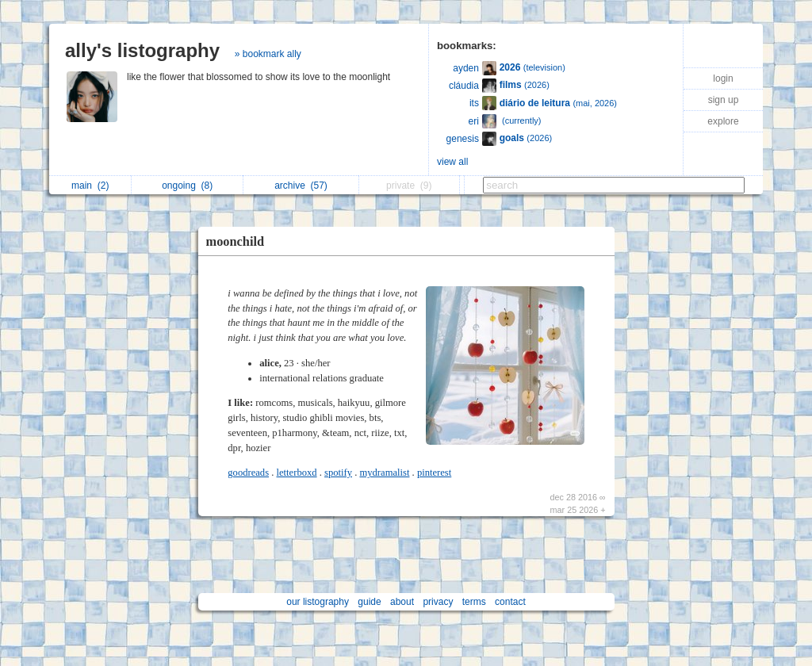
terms (474, 602)
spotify (338, 473)
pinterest (434, 473)
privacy (438, 602)
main (90, 186)
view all (452, 162)
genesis (463, 139)
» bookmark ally (268, 54)
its (474, 103)
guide (369, 602)
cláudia (464, 86)
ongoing (187, 186)
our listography (318, 602)
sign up (724, 100)
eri (474, 121)
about (402, 602)
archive (301, 186)
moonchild (236, 241)
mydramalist (384, 473)
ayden (466, 68)
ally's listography (142, 50)
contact (510, 602)
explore (723, 121)
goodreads (248, 473)
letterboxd (297, 473)
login (723, 78)
